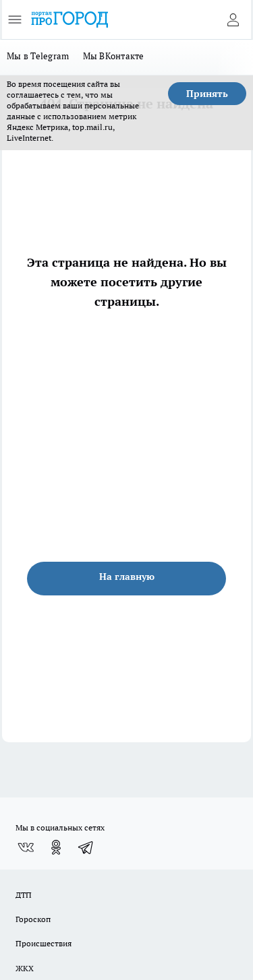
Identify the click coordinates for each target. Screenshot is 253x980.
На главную (127, 577)
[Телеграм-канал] (86, 847)
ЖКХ (25, 968)
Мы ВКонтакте (114, 56)
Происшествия (44, 943)
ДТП (24, 895)
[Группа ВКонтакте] (26, 847)
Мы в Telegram (38, 56)
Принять (207, 94)
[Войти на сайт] (233, 20)
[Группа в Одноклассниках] (56, 847)
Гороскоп (33, 919)
